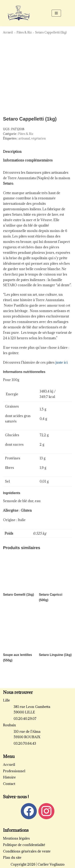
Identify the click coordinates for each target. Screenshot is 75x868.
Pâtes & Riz (24, 32)
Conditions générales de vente (27, 851)
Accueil (8, 32)
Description (12, 152)
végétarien (38, 138)
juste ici (62, 362)
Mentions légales (16, 838)
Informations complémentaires (28, 160)
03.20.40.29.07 (25, 719)
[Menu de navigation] (56, 13)
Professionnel (14, 771)
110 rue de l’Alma (27, 732)
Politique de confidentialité (24, 845)
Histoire (9, 777)
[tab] (12, 152)
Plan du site (12, 858)
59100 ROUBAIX (27, 737)
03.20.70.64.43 (25, 743)
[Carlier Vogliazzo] (19, 13)
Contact (9, 784)
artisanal (24, 138)
